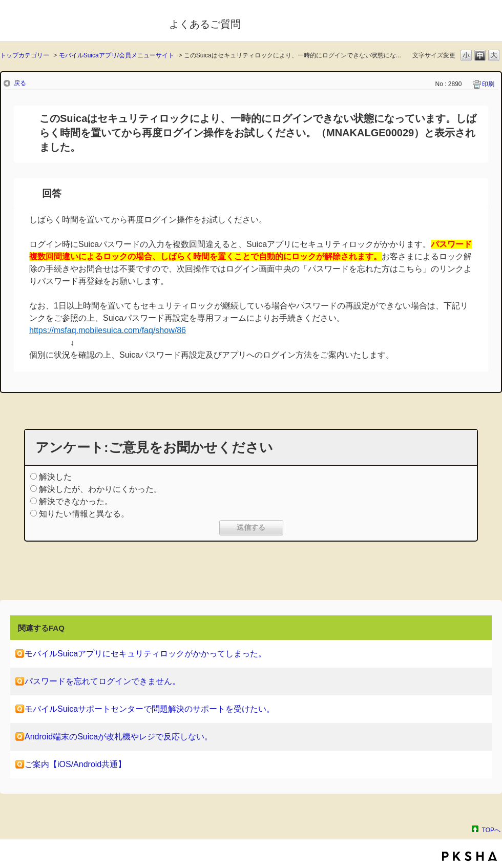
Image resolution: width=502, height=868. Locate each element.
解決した (55, 477)
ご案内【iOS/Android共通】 (75, 764)
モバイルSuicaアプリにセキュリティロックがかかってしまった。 (145, 654)
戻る (20, 83)
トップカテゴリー (25, 55)
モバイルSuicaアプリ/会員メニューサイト (117, 55)
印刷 (488, 84)
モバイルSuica (78, 22)
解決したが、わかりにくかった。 (100, 489)
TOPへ (491, 830)
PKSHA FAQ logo (469, 856)
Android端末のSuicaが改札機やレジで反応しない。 (119, 737)
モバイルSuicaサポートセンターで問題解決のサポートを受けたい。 (150, 709)
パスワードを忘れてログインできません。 (102, 681)
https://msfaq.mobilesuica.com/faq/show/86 (108, 330)
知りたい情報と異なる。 (84, 514)
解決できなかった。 (76, 501)
